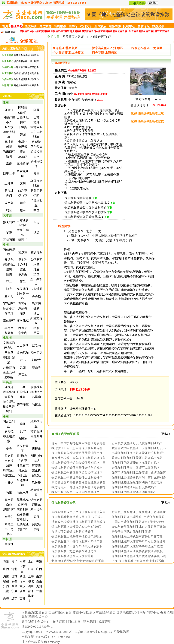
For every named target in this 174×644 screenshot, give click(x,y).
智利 (9, 412)
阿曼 (36, 110)
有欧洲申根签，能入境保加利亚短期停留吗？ (78, 458)
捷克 (9, 289)
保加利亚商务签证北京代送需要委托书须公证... (138, 556)
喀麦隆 (36, 466)
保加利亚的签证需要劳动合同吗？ (134, 492)
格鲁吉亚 (36, 127)
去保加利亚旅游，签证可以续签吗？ (136, 468)
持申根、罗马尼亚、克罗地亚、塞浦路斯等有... (138, 512)
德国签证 (65, 31)
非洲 (6, 417)
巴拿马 (9, 353)
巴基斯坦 (22, 117)
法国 (36, 274)
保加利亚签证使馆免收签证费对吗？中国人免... (78, 463)
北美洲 (7, 338)
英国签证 (46, 31)
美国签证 (24, 31)
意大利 (22, 333)
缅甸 (9, 156)
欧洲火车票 (94, 612)
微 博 (152, 3)
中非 (9, 534)
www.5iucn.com (57, 632)
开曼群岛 (9, 367)
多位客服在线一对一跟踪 (21, 61)
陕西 (22, 591)
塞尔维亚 (9, 321)
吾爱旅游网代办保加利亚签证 (131, 531)
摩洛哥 (9, 500)
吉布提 (9, 461)
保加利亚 (9, 264)
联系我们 (90, 622)
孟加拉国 (36, 152)
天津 (39, 562)
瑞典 (22, 313)
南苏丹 (22, 505)
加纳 (36, 461)
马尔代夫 (36, 147)
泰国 (36, 174)
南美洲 (7, 382)
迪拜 (36, 122)
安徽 (14, 581)
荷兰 (22, 282)
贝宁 (22, 431)
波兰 (22, 269)
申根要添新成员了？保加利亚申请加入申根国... (78, 512)
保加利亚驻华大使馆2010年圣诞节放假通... (136, 546)
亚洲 (6, 103)
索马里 (9, 524)
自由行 (53, 612)
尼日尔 (36, 505)
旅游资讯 (28, 616)
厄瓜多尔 (9, 392)
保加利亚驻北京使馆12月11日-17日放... (77, 517)
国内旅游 (66, 612)
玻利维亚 (36, 387)
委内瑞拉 (22, 404)
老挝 (9, 147)
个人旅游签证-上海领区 (68, 53)
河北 (14, 569)
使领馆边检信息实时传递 (21, 73)
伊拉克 (22, 196)
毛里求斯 (22, 492)
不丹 (9, 122)
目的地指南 (124, 612)
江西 (6, 586)
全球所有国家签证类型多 (21, 67)
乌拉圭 (36, 404)
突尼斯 (36, 524)
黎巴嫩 (22, 147)
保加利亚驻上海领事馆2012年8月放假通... (75, 527)
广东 (30, 569)
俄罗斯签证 (87, 31)
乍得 (36, 529)
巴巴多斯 (22, 345)
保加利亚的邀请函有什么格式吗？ (134, 487)
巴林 (36, 117)
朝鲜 (22, 122)
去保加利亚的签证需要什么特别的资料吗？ (76, 468)
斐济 (9, 232)
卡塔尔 (22, 142)
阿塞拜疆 (9, 117)
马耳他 (22, 304)
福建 (6, 581)
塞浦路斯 (22, 164)
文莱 (22, 183)
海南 (6, 576)
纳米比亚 (36, 500)
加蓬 (9, 466)
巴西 (22, 387)
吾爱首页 (69, 37)
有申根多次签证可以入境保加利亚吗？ (137, 443)
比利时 (22, 264)
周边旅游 (28, 612)
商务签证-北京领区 (65, 48)
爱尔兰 (22, 252)
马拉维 (36, 483)
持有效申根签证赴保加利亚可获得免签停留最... (78, 522)
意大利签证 (76, 31)
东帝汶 (9, 127)
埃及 (22, 424)
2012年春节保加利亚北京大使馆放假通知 (139, 527)
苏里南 (36, 397)
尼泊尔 (22, 156)
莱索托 (36, 470)
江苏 (14, 576)
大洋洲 (7, 215)
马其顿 (36, 304)
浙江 (22, 576)
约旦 (9, 210)
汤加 (36, 232)
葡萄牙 (9, 313)
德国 (9, 274)
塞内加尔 (36, 510)
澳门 (14, 562)
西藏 (14, 586)
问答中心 (153, 612)
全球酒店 (109, 612)
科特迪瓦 (9, 470)
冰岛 (36, 264)
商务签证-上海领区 (104, 53)
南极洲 (7, 539)
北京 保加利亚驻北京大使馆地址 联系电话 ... (77, 561)
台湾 (22, 562)
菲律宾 (22, 127)
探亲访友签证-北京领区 (107, 48)
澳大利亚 (9, 223)
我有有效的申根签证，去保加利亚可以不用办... (138, 448)
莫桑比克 (22, 500)
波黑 (9, 269)
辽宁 (14, 598)
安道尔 (9, 260)
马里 (9, 492)
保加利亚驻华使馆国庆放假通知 (72, 556)
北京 (30, 562)
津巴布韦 (22, 466)
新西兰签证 (144, 31)
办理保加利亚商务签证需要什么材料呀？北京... (138, 453)
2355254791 (145, 415)
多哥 (9, 448)
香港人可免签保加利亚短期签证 (72, 531)
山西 (6, 569)
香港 (6, 562)
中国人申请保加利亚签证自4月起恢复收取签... (137, 522)
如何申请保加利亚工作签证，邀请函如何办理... (138, 472)
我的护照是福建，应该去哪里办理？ (75, 492)
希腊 (36, 328)
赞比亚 (22, 529)
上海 (30, 576)
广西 (39, 569)
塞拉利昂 (22, 510)
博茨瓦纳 (36, 431)
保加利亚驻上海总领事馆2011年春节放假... (136, 536)
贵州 (39, 586)
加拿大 (36, 360)
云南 (6, 591)
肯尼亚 (22, 470)
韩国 (22, 134)
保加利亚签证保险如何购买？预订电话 (137, 482)
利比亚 (22, 475)
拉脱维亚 (36, 289)
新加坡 (9, 191)
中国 (36, 210)
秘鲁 (22, 397)
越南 (22, 210)
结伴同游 (140, 612)
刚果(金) (36, 456)
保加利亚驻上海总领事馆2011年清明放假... (76, 536)
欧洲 (6, 245)
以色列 (9, 203)
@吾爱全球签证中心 (83, 409)
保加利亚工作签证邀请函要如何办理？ (77, 472)
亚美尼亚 (36, 191)
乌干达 (9, 529)
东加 (36, 223)
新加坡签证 (118, 31)
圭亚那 (9, 397)
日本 (36, 156)
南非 (9, 505)
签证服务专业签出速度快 (21, 55)
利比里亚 (9, 475)
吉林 (22, 598)
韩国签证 (108, 31)
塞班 (9, 164)
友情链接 (59, 622)
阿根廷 (9, 387)
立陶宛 (9, 296)
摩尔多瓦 (9, 308)
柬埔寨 (9, 142)
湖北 (30, 581)
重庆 (22, 586)
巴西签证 (165, 31)
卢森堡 (36, 296)
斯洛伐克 (22, 321)
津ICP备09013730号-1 (37, 627)
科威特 (36, 142)
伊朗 (36, 196)
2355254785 (81, 415)
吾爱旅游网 (122, 632)
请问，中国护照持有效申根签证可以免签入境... (78, 443)
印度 (22, 203)
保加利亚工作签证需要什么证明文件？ (77, 477)
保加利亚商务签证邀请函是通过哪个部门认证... (78, 453)
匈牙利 (9, 333)
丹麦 (36, 269)
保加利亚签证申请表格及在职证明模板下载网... (138, 551)
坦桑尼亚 (22, 524)
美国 (22, 367)
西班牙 (22, 328)
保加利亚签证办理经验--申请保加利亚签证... (137, 517)
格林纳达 (36, 392)
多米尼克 (36, 353)
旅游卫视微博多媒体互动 (21, 79)
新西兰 (22, 240)
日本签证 (98, 31)
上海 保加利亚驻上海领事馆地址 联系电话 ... (137, 561)
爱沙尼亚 (36, 252)
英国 (36, 333)
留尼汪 (36, 475)
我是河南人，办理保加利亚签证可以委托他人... (78, 487)
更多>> (166, 434)
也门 (9, 196)
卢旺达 (9, 483)
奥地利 (22, 260)
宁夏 (14, 591)
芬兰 (9, 282)
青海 (30, 591)
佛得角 (36, 448)
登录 (142, 4)
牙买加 (22, 375)
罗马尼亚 (9, 304)
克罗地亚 (22, 289)
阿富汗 (9, 110)
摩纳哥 (22, 308)
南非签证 (155, 31)
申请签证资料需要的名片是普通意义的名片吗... (78, 482)
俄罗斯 (22, 274)
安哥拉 (9, 431)
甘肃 (39, 591)
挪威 (36, 308)
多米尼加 (22, 353)
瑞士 (36, 313)
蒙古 (22, 152)
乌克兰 (9, 328)
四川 (30, 586)
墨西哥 (36, 367)
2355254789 (129, 415)
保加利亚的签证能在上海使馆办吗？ (136, 463)
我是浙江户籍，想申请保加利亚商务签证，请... (76, 448)
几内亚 (22, 461)
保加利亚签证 (102, 37)
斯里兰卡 (9, 174)
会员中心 (41, 616)
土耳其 (9, 183)
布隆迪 (22, 439)
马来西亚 (9, 152)
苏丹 (36, 517)
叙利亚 (22, 191)
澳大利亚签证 (131, 31)
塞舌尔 (9, 517)
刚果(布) (22, 456)
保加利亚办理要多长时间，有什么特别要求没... (138, 477)
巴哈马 (36, 345)
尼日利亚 (9, 510)
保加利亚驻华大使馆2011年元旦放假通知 (139, 541)
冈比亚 (9, 456)
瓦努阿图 (9, 240)
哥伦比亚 (22, 392)
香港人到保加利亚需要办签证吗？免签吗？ (136, 458)
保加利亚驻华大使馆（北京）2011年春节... (76, 541)
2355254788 (113, 415)
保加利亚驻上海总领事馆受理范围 (74, 551)
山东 (39, 576)
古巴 (22, 360)
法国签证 (55, 31)
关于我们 (28, 622)
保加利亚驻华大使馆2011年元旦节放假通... (76, 546)
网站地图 (74, 622)
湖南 (39, 581)
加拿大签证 (35, 31)
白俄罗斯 (36, 260)
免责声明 (105, 622)
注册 (133, 4)
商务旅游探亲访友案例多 (21, 85)
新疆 (6, 598)
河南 (22, 581)
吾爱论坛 (167, 612)
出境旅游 (41, 612)
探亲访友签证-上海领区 (147, 48)
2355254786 (97, 415)
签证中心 (84, 37)
